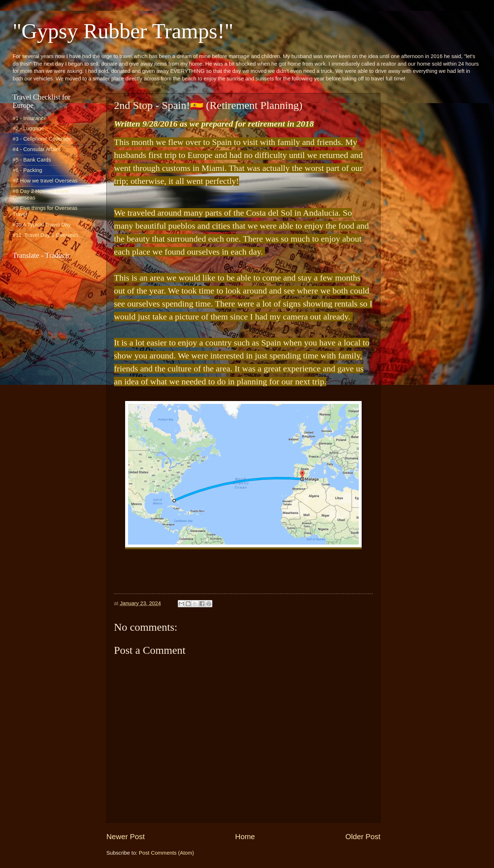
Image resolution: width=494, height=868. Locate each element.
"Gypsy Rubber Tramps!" (123, 31)
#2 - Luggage (28, 128)
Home (245, 836)
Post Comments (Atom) (166, 853)
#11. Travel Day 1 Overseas (45, 235)
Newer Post (125, 836)
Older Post (363, 836)
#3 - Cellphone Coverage (42, 139)
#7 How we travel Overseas (45, 181)
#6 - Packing (27, 170)
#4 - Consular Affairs (37, 149)
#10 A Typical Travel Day (42, 225)
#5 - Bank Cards (32, 160)
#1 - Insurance (30, 118)
